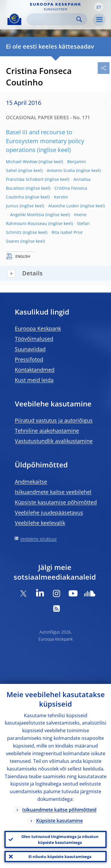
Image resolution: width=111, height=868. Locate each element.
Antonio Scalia (61, 170)
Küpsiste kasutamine (59, 821)
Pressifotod (29, 359)
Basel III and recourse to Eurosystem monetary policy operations (45, 141)
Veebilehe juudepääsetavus (49, 512)
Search (79, 19)
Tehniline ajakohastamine (47, 431)
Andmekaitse (31, 482)
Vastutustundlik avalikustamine (54, 441)
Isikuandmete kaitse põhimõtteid (59, 810)
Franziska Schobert (25, 179)
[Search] (52, 19)
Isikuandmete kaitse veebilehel (53, 492)
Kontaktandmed (35, 370)
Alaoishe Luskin (64, 206)
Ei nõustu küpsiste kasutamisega (60, 857)
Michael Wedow (22, 162)
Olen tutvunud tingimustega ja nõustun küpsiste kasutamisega (60, 839)
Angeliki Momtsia (27, 215)
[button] (99, 7)
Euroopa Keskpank (38, 328)
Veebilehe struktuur (38, 539)
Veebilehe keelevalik (40, 523)
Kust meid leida (34, 380)
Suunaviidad (30, 349)
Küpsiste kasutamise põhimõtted (56, 502)
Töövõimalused (34, 339)
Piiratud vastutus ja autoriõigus (54, 420)
